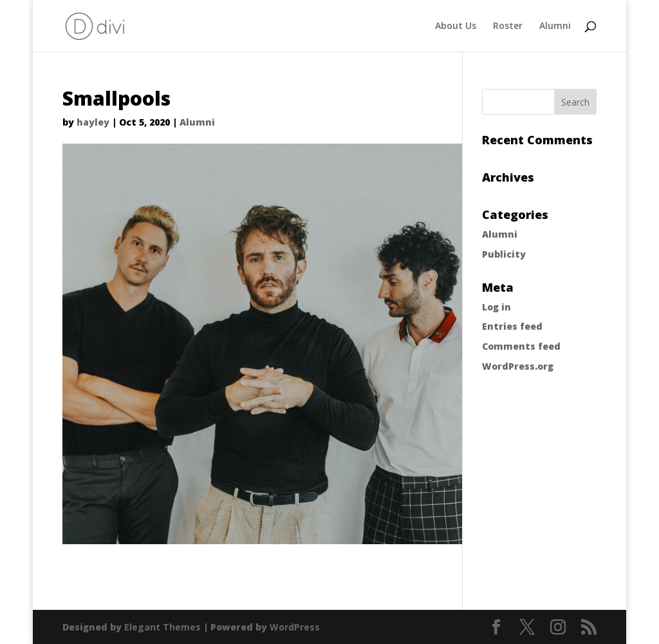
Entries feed (512, 326)
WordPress (295, 627)
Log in (497, 307)
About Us (456, 26)
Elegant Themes (162, 627)
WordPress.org (518, 366)
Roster (508, 26)
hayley (93, 122)
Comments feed (521, 346)
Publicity (504, 254)
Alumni (555, 26)
